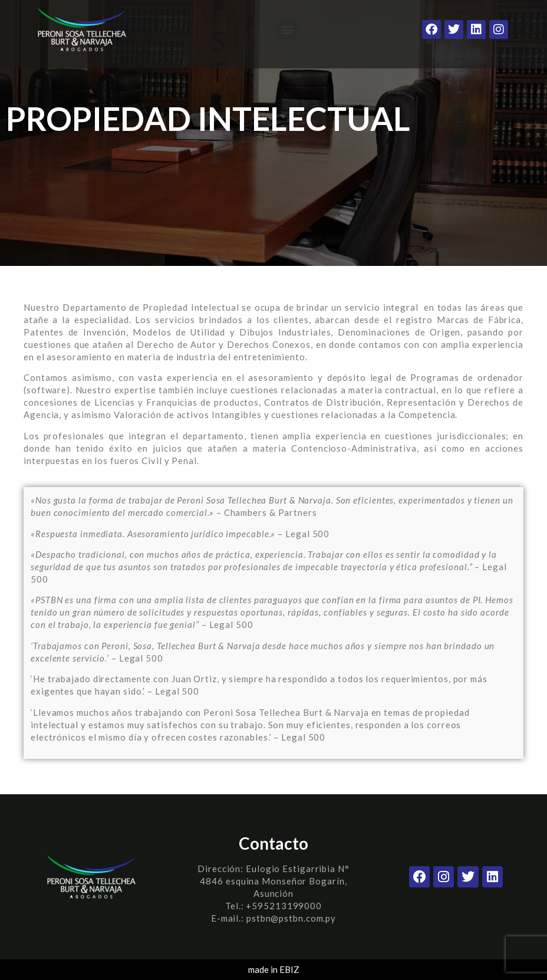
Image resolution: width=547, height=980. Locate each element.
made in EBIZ (274, 969)
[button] (287, 30)
